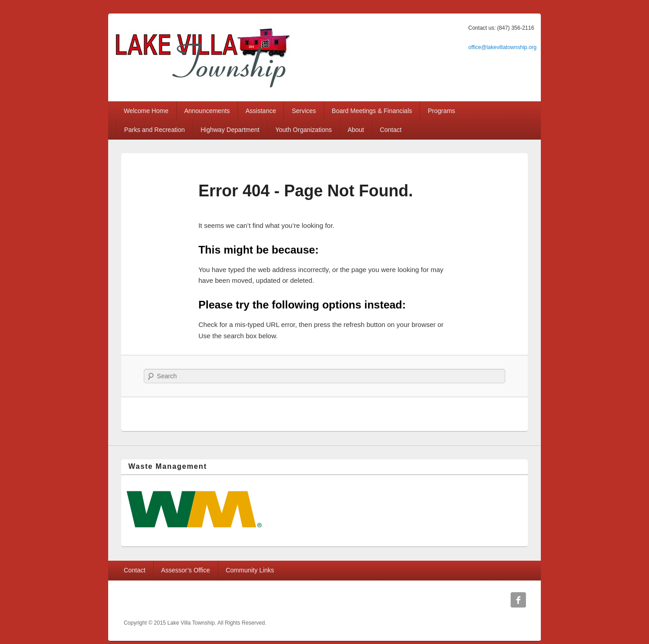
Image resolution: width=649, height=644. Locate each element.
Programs (441, 111)
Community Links (250, 570)
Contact (391, 130)
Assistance (261, 111)
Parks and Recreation (154, 130)
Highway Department (230, 130)
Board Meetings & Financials (372, 111)
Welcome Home (146, 111)
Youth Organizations (304, 130)
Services (304, 111)
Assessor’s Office (186, 570)
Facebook (518, 600)
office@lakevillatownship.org (502, 47)
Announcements (207, 111)
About (356, 130)
